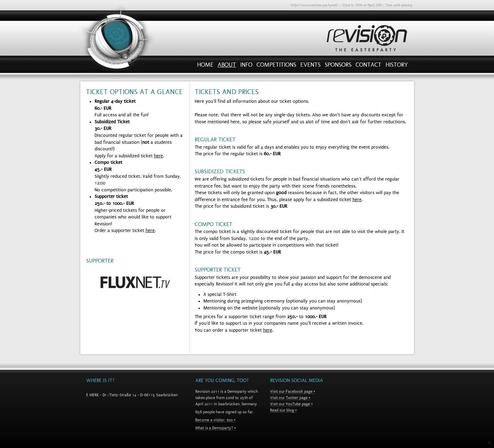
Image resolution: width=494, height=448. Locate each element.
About (227, 66)
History (397, 66)
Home (205, 66)
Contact (369, 66)
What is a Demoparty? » (216, 428)
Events (310, 66)
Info (246, 66)
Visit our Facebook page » (293, 391)
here (159, 156)
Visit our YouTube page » (291, 404)
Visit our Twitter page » (290, 398)
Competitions (276, 66)
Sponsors (338, 66)
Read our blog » (284, 410)
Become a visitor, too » (216, 420)
